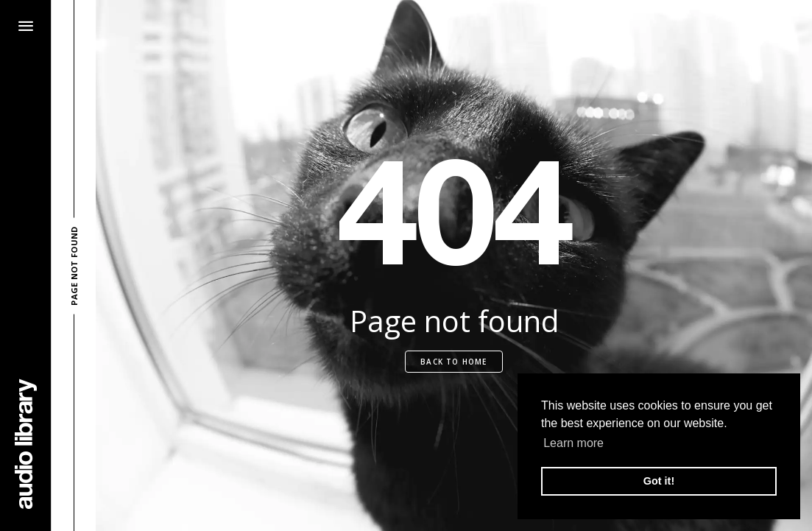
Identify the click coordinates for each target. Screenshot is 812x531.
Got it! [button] (659, 481)
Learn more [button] (573, 443)
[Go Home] (26, 444)
